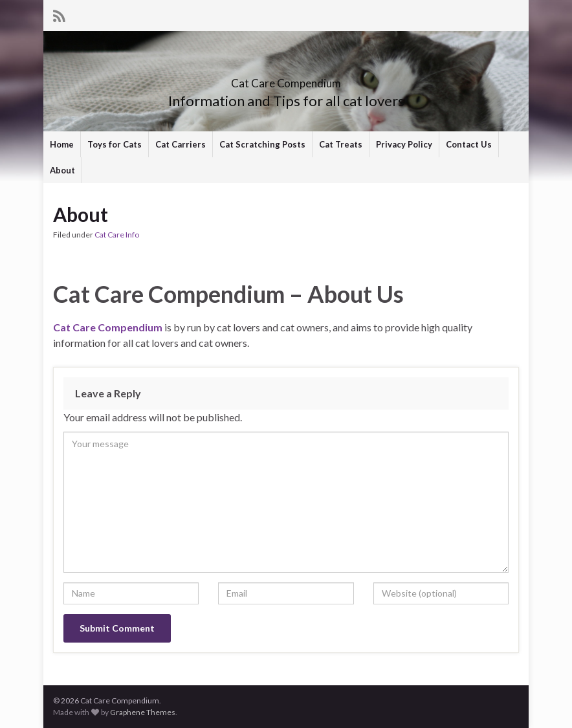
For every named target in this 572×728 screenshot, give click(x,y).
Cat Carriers (181, 144)
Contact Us (469, 144)
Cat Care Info (117, 235)
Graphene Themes (143, 712)
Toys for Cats (115, 144)
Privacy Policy (404, 144)
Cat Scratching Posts (262, 144)
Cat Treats (341, 144)
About (62, 170)
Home (62, 144)
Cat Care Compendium (286, 79)
